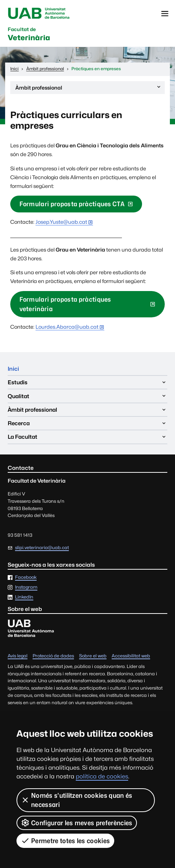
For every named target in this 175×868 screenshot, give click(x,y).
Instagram (26, 587)
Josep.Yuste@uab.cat (61, 222)
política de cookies (102, 776)
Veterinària (29, 35)
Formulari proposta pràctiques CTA (72, 204)
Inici (13, 369)
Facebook (26, 578)
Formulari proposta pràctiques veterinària (65, 304)
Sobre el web (93, 656)
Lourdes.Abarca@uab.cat (67, 327)
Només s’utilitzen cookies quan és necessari (77, 800)
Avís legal (18, 656)
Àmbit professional (88, 89)
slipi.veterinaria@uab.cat (42, 548)
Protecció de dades (53, 656)
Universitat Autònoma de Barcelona (39, 14)
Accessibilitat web (131, 656)
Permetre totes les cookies (65, 841)
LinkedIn (24, 597)
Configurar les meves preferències (77, 823)
